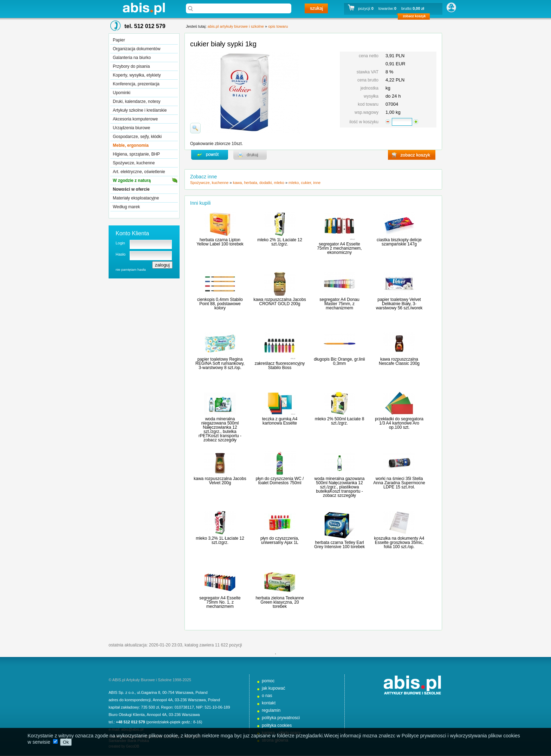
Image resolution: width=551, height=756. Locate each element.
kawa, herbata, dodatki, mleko (259, 183)
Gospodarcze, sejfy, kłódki (137, 137)
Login (120, 243)
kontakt (269, 703)
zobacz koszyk (416, 18)
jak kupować (274, 688)
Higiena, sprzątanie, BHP (136, 154)
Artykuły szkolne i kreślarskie (140, 110)
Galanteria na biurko (132, 58)
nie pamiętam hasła (131, 269)
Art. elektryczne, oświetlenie (139, 172)
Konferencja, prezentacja (136, 84)
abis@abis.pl (132, 729)
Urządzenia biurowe (131, 128)
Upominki (122, 93)
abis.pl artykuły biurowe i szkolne (144, 9)
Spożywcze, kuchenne (134, 163)
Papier (119, 40)
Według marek (126, 207)
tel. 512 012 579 (145, 26)
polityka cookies (277, 725)
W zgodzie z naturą (132, 180)
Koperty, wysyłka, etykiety (137, 75)
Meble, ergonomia (131, 145)
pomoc (268, 681)
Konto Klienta (132, 233)
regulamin (271, 710)
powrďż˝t (210, 155)
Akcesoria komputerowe (135, 119)
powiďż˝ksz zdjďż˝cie (195, 128)
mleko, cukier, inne (304, 183)
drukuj (250, 155)
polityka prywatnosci (281, 718)
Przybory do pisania (131, 66)
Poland (201, 692)
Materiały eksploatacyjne (136, 198)
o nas (267, 696)
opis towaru (278, 26)
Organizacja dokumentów (137, 49)
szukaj (316, 8)
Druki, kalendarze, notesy (137, 101)
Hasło (121, 254)
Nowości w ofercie (131, 189)
